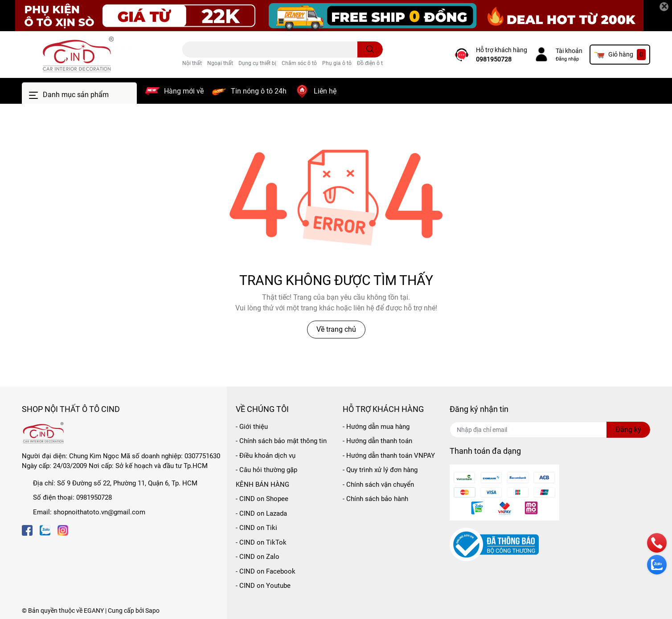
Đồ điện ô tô (371, 63)
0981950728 (494, 59)
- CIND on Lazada (261, 513)
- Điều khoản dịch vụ (266, 456)
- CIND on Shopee (262, 499)
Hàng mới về (184, 91)
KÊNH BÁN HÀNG (262, 485)
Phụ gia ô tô (337, 63)
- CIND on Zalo (258, 557)
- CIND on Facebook (266, 571)
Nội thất (192, 63)
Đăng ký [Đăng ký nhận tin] (628, 430)
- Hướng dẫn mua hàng (376, 427)
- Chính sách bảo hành (375, 499)
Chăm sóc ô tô (299, 63)
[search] (370, 49)
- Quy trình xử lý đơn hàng (380, 470)
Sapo (152, 611)
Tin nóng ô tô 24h (259, 91)
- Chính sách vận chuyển (378, 485)
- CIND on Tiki (256, 528)
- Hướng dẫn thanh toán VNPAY (389, 456)
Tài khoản (569, 51)
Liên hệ (325, 91)
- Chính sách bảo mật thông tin (281, 441)
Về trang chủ (336, 329)
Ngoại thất (220, 63)
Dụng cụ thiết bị (257, 63)
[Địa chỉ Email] (550, 430)
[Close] (664, 7)
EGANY (94, 611)
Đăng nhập (567, 59)
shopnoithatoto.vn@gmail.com (99, 512)
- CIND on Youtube (263, 586)
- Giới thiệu (252, 427)
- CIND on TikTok (261, 542)
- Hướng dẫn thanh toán (377, 441)
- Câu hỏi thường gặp (266, 470)
